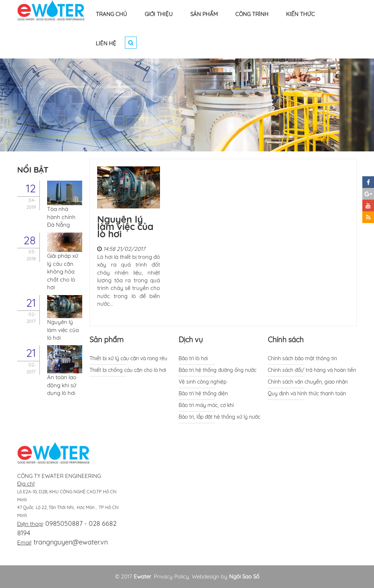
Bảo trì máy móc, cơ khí (206, 405)
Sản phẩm (106, 340)
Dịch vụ (191, 340)
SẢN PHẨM (204, 14)
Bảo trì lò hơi (193, 358)
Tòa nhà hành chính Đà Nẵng (61, 217)
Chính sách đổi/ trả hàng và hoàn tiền (312, 370)
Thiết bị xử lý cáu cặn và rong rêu (128, 358)
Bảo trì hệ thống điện (203, 393)
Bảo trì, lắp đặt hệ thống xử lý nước (220, 417)
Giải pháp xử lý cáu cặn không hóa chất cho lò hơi (63, 272)
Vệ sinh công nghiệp (203, 382)
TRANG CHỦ (111, 14)
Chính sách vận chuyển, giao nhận (308, 382)
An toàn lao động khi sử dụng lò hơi (62, 385)
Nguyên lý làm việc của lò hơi (125, 227)
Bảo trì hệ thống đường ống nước (217, 370)
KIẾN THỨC (300, 14)
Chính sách (286, 340)
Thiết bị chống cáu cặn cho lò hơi (128, 370)
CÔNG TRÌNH (252, 14)
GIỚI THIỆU (159, 14)
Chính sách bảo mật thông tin (302, 358)
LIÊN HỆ (106, 43)
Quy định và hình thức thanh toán (307, 393)
